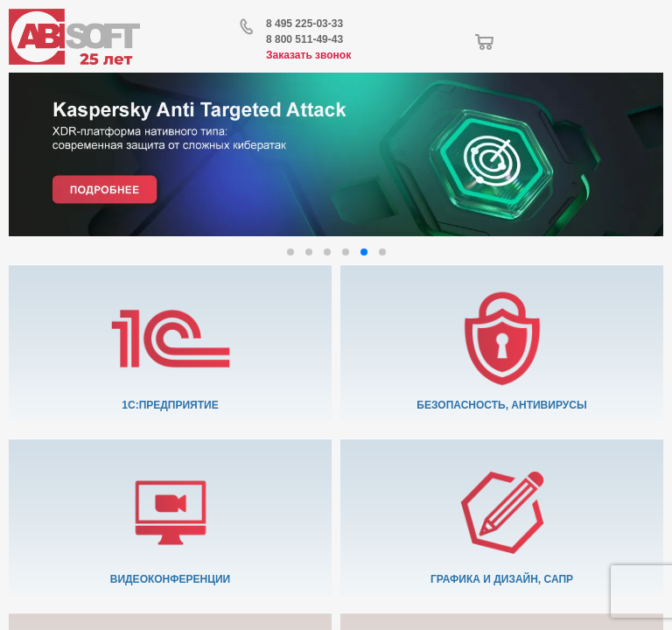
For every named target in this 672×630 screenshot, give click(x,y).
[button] (290, 252)
